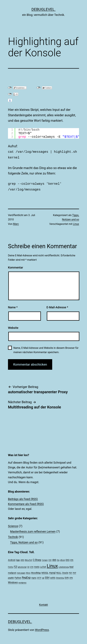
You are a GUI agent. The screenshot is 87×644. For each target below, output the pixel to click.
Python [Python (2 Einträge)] (18, 576)
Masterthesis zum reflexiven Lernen (33, 530)
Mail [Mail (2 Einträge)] (71, 566)
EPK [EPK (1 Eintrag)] (72, 559)
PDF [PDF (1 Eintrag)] (71, 572)
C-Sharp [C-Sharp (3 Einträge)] (37, 559)
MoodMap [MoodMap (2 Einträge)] (36, 571)
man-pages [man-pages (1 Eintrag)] (21, 572)
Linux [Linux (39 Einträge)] (52, 565)
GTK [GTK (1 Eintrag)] (32, 566)
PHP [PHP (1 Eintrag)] (74, 572)
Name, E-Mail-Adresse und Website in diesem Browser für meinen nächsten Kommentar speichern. (46, 349)
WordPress (42, 629)
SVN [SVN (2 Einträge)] (67, 576)
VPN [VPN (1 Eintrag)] (71, 577)
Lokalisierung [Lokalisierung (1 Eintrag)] (64, 566)
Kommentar (15, 266)
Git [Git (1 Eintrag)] (28, 566)
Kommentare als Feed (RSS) (26, 503)
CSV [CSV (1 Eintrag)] (50, 559)
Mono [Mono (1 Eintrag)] (28, 572)
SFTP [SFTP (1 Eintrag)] (39, 577)
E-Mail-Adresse (57, 306)
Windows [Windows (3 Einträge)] (13, 581)
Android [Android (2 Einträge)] (12, 559)
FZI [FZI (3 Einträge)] (16, 565)
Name (13, 306)
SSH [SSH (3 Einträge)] (47, 576)
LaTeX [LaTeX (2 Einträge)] (43, 566)
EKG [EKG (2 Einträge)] (68, 559)
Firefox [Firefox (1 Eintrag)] (11, 566)
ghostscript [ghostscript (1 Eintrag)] (22, 566)
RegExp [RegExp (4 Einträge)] (26, 576)
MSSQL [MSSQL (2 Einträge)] (45, 571)
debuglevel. (43, 9)
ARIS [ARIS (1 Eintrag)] (22, 559)
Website (13, 326)
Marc (16, 223)
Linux (76, 223)
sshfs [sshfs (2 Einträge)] (53, 576)
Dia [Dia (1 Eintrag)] (58, 559)
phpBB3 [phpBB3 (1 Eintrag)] (11, 577)
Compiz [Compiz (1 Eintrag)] (45, 559)
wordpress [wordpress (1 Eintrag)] (23, 581)
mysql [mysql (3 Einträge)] (52, 571)
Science (13, 525)
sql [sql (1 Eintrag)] (43, 577)
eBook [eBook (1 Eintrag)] (63, 559)
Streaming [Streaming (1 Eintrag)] (60, 577)
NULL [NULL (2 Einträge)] (59, 571)
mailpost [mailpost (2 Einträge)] (12, 571)
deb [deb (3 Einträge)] (54, 559)
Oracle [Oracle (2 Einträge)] (65, 571)
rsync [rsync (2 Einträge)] (34, 576)
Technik (13, 536)
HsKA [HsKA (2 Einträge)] (37, 566)
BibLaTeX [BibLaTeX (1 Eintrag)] (28, 559)
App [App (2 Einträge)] (18, 559)
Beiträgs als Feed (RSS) (23, 498)
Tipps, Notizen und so (24, 541)
